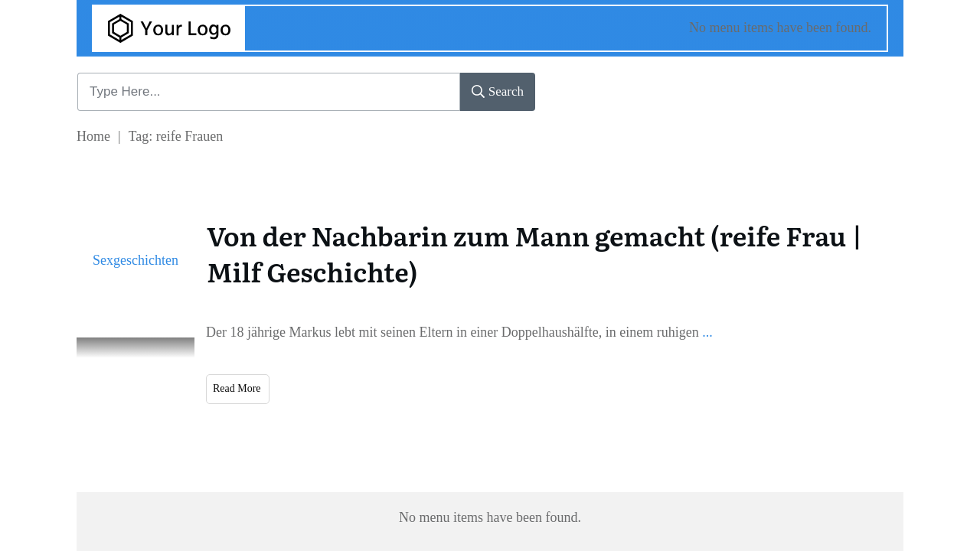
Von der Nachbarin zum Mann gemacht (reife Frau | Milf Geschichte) (535, 253)
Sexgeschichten (136, 260)
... (707, 332)
